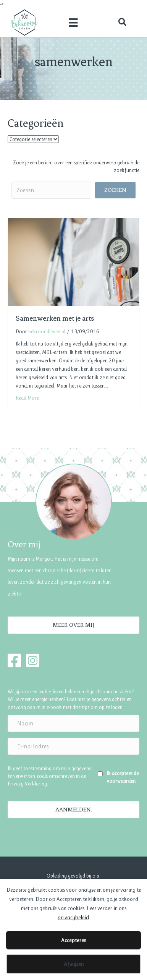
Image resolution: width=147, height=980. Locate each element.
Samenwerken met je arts (55, 318)
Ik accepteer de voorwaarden (123, 777)
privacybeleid (73, 917)
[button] (122, 22)
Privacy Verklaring (27, 784)
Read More (27, 398)
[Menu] (73, 22)
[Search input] (51, 190)
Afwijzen (74, 964)
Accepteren (74, 940)
